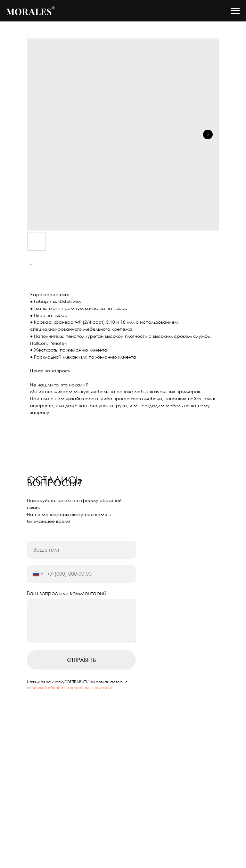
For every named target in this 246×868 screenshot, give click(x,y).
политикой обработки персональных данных (70, 688)
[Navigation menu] (235, 11)
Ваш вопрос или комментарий (67, 593)
